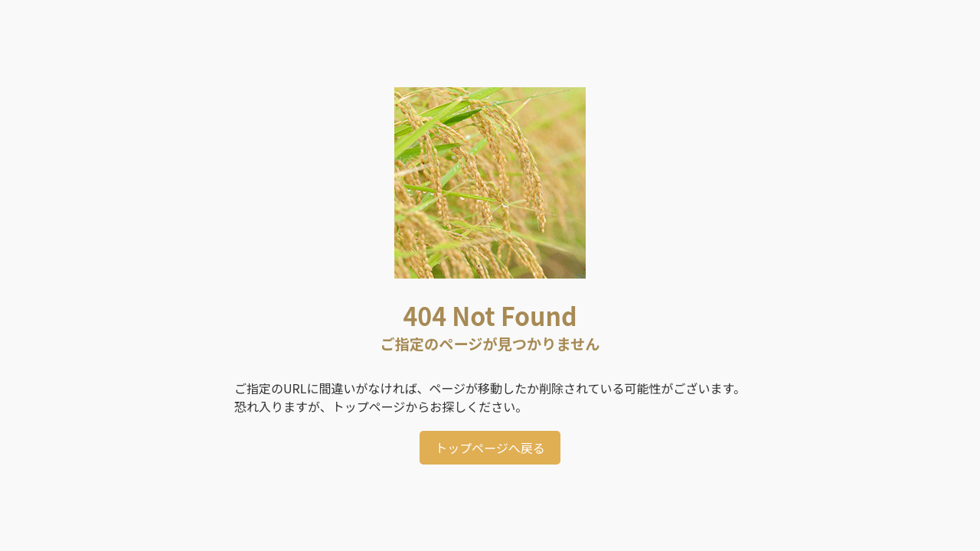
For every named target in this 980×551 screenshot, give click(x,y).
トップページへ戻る (490, 448)
